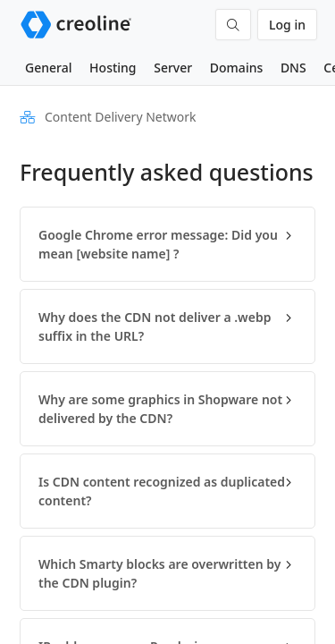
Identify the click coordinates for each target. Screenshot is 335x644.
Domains (236, 68)
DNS (293, 68)
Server (173, 68)
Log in (287, 25)
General (48, 68)
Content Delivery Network (121, 117)
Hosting (113, 68)
